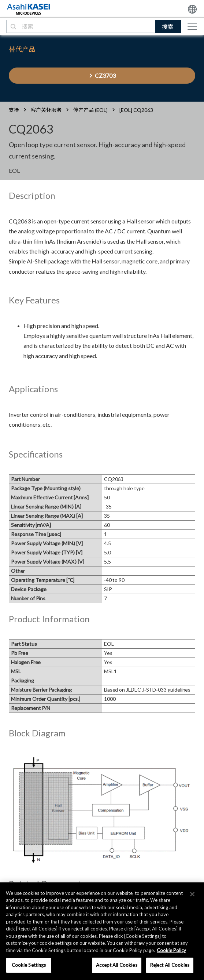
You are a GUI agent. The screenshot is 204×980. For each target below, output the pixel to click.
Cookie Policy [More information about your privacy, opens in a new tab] (171, 950)
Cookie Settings (29, 965)
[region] (102, 931)
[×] (192, 894)
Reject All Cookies (170, 965)
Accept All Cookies (116, 965)
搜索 (168, 27)
